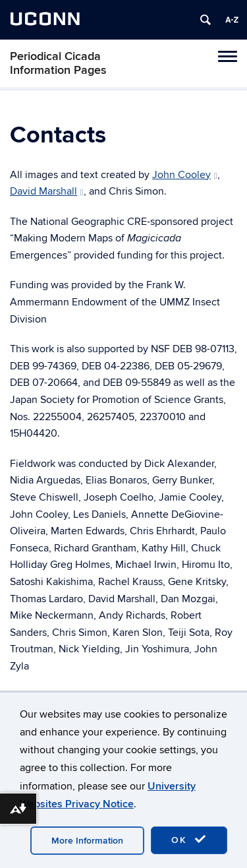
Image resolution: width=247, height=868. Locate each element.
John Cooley (185, 175)
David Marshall (47, 191)
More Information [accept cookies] (87, 841)
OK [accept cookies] (189, 840)
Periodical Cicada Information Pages (58, 63)
